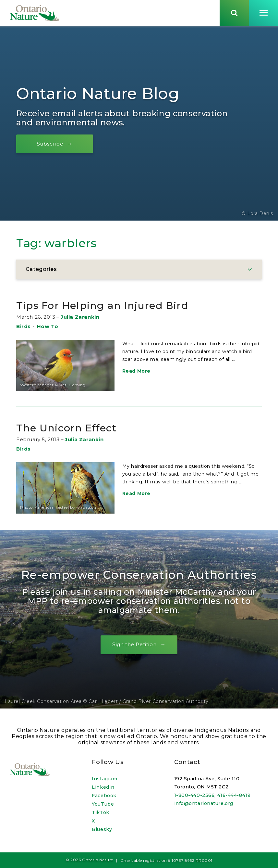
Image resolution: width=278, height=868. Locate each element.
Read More (136, 373)
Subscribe (54, 146)
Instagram (104, 779)
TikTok (100, 812)
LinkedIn (103, 787)
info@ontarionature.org (204, 803)
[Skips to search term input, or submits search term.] (234, 14)
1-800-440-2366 (194, 795)
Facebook (104, 796)
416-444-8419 (234, 795)
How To (48, 329)
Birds (24, 329)
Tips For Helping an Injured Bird (115, 307)
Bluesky (102, 829)
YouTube (103, 804)
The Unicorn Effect (74, 430)
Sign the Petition (134, 647)
